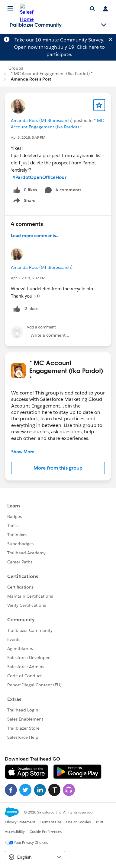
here (94, 47)
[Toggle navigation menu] (104, 25)
